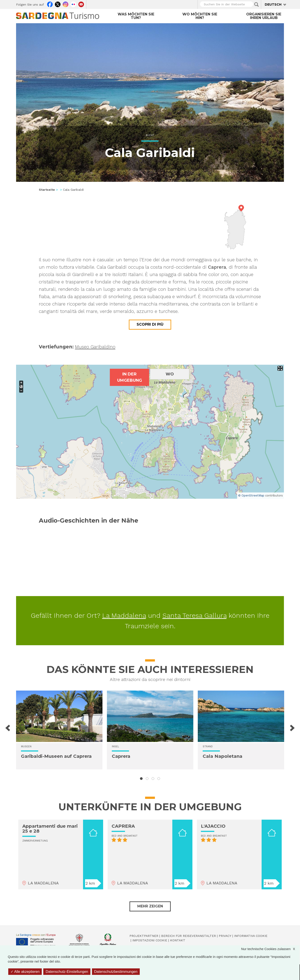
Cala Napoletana (223, 756)
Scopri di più (150, 324)
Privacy (225, 936)
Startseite (47, 190)
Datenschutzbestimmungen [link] (116, 972)
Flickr (73, 4)
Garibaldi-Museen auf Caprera (56, 756)
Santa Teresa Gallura (195, 615)
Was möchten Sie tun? (136, 16)
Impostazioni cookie (150, 940)
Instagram (66, 4)
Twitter (58, 4)
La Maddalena (124, 615)
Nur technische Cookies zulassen (270, 949)
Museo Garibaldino (95, 347)
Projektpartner (144, 936)
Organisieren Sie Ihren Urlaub (264, 16)
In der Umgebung (130, 377)
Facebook (50, 4)
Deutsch (273, 4)
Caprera (121, 756)
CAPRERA (123, 826)
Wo (170, 374)
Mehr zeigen (150, 906)
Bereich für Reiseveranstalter (189, 936)
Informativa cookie (251, 936)
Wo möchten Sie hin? (200, 16)
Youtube (81, 4)
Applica (256, 4)
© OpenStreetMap (251, 495)
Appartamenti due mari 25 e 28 (50, 829)
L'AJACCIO (213, 826)
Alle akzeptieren (25, 972)
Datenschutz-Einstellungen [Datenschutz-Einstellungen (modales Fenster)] (67, 972)
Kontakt (178, 940)
